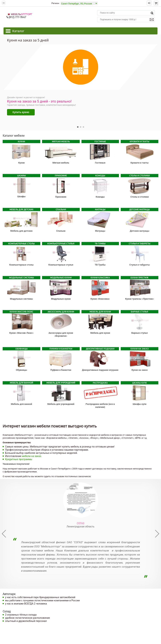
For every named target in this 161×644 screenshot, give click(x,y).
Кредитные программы (19, 459)
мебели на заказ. (32, 456)
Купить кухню (21, 112)
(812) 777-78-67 (16, 17)
